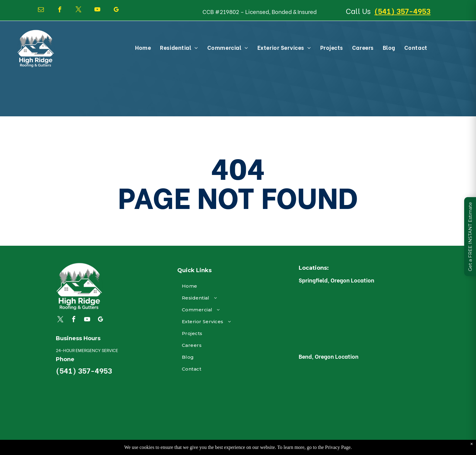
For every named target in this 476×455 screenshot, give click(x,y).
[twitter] (78, 10)
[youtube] (97, 10)
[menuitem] (143, 47)
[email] (41, 10)
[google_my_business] (116, 10)
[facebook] (60, 10)
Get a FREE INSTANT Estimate (470, 237)
